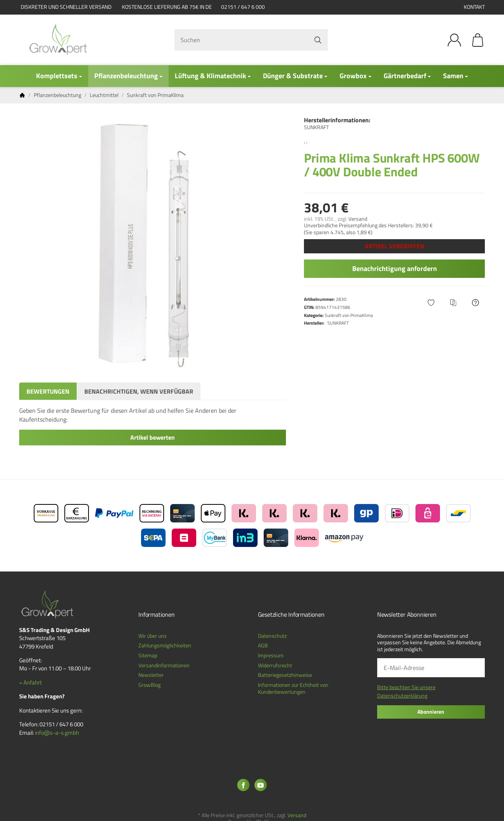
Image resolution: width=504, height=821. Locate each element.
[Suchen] (251, 40)
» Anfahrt (30, 682)
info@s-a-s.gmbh (57, 733)
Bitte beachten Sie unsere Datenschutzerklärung (406, 691)
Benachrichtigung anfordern (395, 268)
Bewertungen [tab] (48, 391)
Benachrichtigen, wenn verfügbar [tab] (139, 391)
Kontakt (474, 7)
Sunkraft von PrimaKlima (349, 315)
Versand (358, 219)
